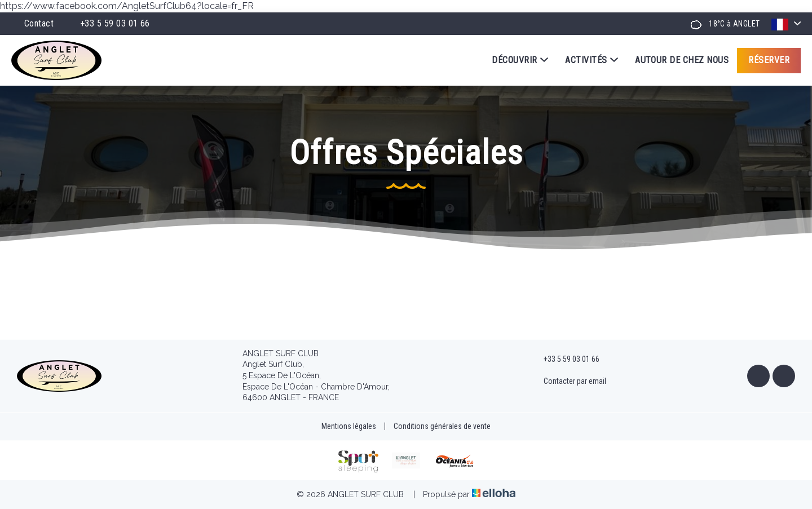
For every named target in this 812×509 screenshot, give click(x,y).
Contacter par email (568, 382)
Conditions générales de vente (442, 426)
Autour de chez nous (682, 60)
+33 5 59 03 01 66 (565, 359)
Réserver (769, 60)
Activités (592, 60)
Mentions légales (349, 426)
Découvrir (520, 60)
